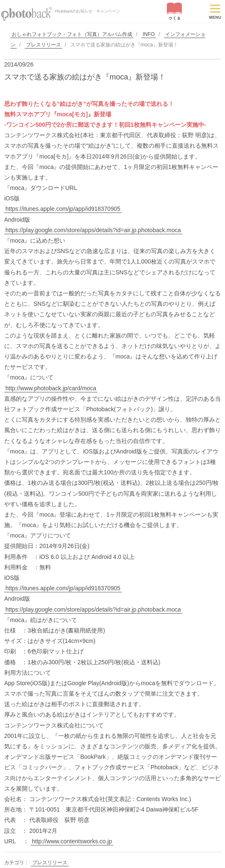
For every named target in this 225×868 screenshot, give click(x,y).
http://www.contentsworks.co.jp (72, 841)
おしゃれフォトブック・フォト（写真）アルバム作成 (72, 34)
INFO (149, 34)
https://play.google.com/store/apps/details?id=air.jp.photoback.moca (93, 230)
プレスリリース (43, 45)
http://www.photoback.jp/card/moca (51, 388)
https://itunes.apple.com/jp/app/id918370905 (63, 209)
